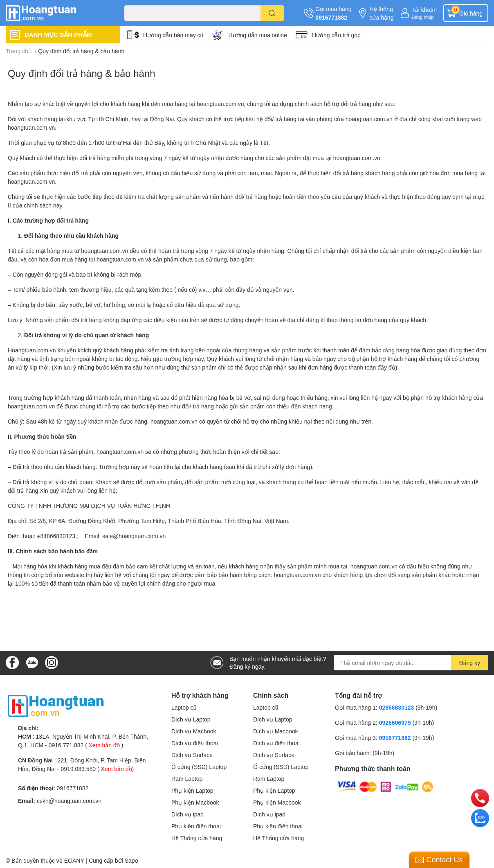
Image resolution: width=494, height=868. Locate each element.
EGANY (74, 860)
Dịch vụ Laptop (191, 719)
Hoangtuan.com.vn (32, 350)
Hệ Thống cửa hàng (197, 838)
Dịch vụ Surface (192, 755)
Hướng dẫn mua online (258, 35)
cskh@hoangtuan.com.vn (69, 801)
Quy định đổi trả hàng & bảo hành (82, 73)
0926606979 (395, 723)
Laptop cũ (184, 707)
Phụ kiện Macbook (195, 802)
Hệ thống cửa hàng (381, 13)
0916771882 (331, 17)
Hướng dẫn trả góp (336, 35)
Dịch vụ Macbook (194, 731)
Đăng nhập (423, 17)
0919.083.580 (78, 769)
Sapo (131, 860)
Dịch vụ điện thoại (195, 743)
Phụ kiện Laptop (192, 790)
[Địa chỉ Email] (411, 663)
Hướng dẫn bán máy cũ (173, 35)
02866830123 (397, 707)
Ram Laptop (187, 779)
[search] (272, 13)
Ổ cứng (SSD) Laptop (199, 767)
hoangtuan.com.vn (220, 104)
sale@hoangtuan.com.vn (134, 536)
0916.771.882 (66, 745)
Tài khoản (424, 10)
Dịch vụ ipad (187, 814)
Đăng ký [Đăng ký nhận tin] (470, 663)
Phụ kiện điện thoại (196, 826)
